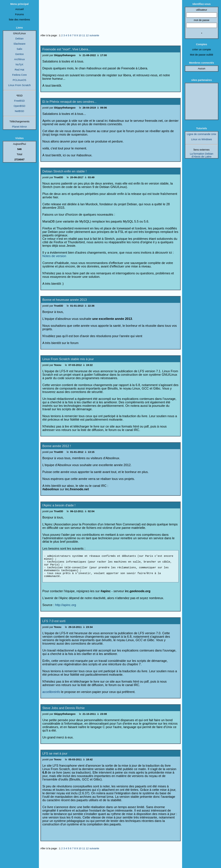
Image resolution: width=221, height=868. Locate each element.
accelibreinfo (51, 700)
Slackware (20, 44)
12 (87, 35)
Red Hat (19, 70)
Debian (19, 39)
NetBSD (19, 111)
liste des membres (19, 20)
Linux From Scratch (19, 85)
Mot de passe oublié (202, 55)
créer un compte (202, 50)
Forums (19, 14)
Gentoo (20, 54)
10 (80, 35)
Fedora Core (19, 75)
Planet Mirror (20, 127)
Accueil (19, 9)
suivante (94, 35)
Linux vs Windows (201, 139)
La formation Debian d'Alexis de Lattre (202, 155)
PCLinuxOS (19, 80)
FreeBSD (19, 101)
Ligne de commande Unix (201, 134)
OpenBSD (19, 106)
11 (84, 35)
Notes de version (54, 256)
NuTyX (19, 64)
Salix (20, 49)
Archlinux (19, 59)
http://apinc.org (66, 614)
